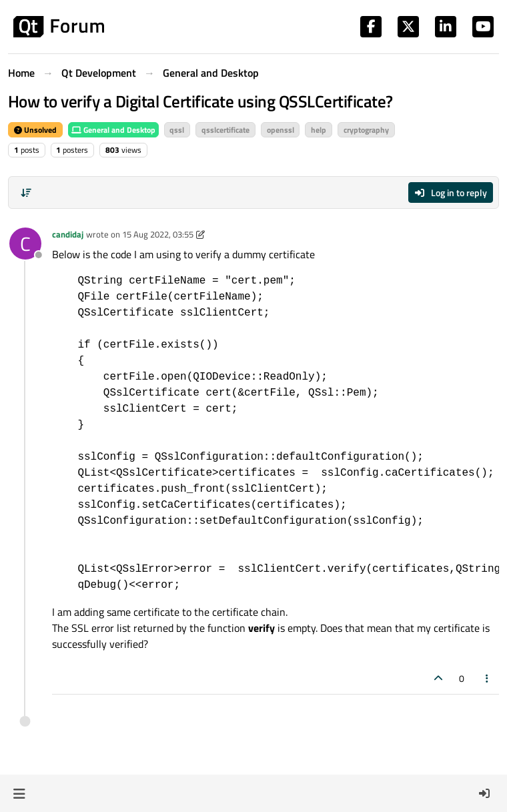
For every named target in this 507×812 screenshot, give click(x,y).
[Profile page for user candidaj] (25, 244)
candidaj (68, 234)
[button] (19, 793)
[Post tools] (488, 678)
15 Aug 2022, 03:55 (158, 234)
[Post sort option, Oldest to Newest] (26, 193)
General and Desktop (113, 130)
